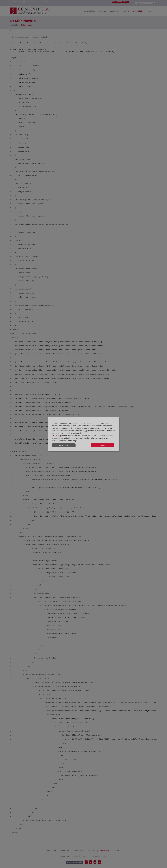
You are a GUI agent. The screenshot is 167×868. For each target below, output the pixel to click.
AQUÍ (58, 436)
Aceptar (102, 445)
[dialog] (84, 434)
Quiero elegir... (64, 445)
